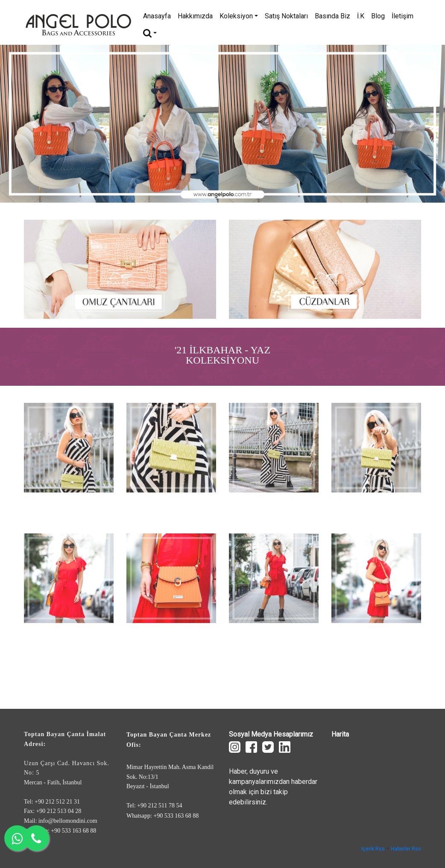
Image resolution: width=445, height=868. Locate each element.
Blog (378, 16)
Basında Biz (332, 16)
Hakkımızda (195, 16)
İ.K (361, 16)
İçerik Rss (373, 849)
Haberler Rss (406, 849)
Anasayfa (157, 16)
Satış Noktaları (286, 16)
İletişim (403, 16)
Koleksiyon (239, 16)
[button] (33, 124)
